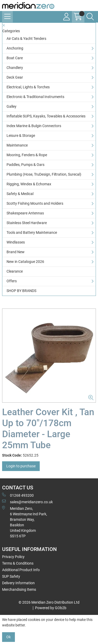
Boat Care (15, 58)
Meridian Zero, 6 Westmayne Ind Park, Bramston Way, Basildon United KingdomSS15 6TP (25, 522)
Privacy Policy (13, 557)
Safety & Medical (20, 194)
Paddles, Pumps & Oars (25, 165)
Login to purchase (21, 466)
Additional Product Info (21, 570)
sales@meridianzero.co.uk (27, 502)
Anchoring (15, 48)
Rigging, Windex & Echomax (29, 184)
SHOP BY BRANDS (21, 291)
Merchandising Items (19, 589)
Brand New (16, 252)
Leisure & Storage (21, 136)
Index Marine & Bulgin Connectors (34, 126)
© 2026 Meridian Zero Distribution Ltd (49, 602)
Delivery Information (18, 583)
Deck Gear (15, 77)
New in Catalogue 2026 (25, 262)
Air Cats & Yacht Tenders (26, 39)
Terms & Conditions (18, 563)
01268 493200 (18, 495)
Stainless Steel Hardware (27, 223)
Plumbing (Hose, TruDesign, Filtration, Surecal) (44, 174)
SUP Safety (11, 576)
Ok (8, 637)
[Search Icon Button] (90, 17)
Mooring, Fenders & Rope (27, 155)
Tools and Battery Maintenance (32, 232)
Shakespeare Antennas (25, 213)
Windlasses (16, 242)
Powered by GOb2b (51, 608)
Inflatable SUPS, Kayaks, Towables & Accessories (46, 116)
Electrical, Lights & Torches (28, 87)
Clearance (15, 271)
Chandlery (15, 68)
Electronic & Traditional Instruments (35, 97)
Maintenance (17, 145)
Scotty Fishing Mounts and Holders (35, 203)
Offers (12, 281)
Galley (11, 106)
